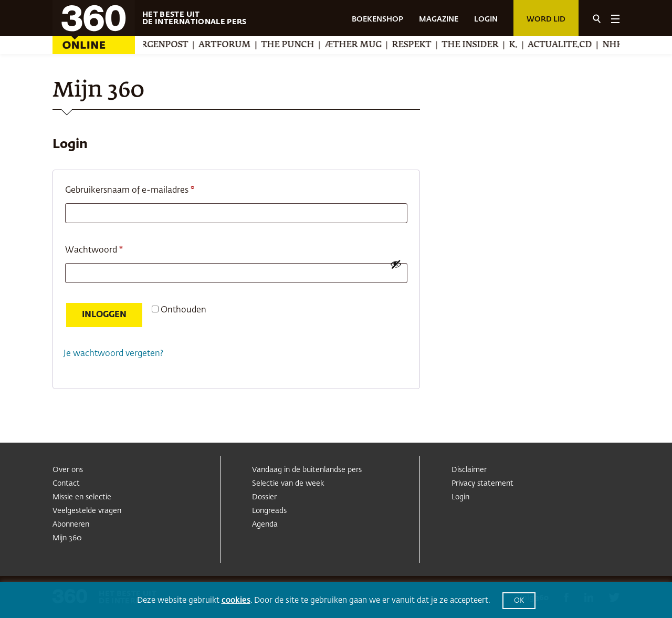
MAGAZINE (439, 19)
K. (524, 45)
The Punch (299, 45)
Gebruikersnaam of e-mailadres (143, 188)
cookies (236, 600)
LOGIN (486, 19)
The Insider (481, 45)
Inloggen (104, 315)
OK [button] (519, 601)
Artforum (236, 45)
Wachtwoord (107, 248)
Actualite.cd (571, 45)
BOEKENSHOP (377, 19)
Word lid (546, 19)
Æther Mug (364, 45)
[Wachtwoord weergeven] (396, 264)
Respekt (423, 45)
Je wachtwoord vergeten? (113, 354)
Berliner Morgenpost (145, 45)
